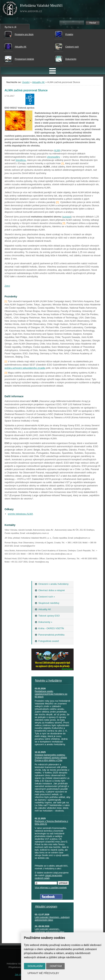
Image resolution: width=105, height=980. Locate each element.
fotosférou (21, 160)
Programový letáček (24, 59)
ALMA (57, 150)
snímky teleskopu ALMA (20, 514)
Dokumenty (71, 59)
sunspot (67, 217)
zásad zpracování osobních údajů (48, 877)
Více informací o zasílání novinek (51, 888)
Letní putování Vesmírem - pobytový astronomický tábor (52, 919)
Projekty (69, 34)
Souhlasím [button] (35, 966)
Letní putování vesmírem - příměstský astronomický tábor (50, 930)
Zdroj (7, 286)
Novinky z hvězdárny (49, 681)
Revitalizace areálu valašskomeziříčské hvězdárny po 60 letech (51, 694)
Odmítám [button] (56, 966)
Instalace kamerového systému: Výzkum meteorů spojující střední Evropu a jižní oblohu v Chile (51, 758)
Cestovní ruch (72, 47)
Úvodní (26, 82)
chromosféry (54, 157)
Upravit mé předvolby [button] (43, 973)
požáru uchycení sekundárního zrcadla (25, 368)
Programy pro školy (24, 34)
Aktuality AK (21, 47)
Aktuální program (46, 907)
